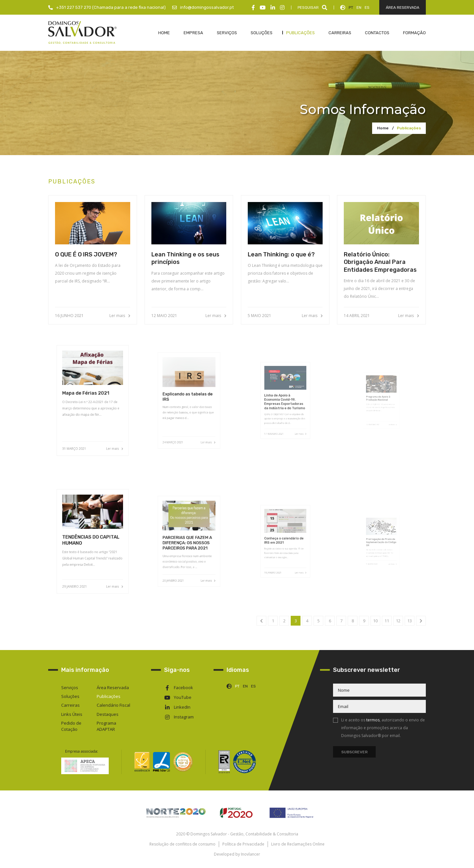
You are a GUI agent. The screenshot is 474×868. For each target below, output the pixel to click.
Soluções (70, 696)
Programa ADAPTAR (106, 726)
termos (373, 720)
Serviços (70, 687)
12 (398, 621)
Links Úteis (72, 714)
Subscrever (354, 752)
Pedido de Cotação (71, 726)
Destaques (108, 714)
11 (387, 621)
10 (375, 621)
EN (359, 7)
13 (410, 621)
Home (383, 128)
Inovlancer (251, 854)
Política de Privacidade (243, 844)
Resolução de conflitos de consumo (182, 844)
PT (351, 7)
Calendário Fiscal (113, 705)
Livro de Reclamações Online (298, 844)
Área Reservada (113, 687)
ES (367, 7)
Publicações (409, 128)
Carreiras (70, 705)
